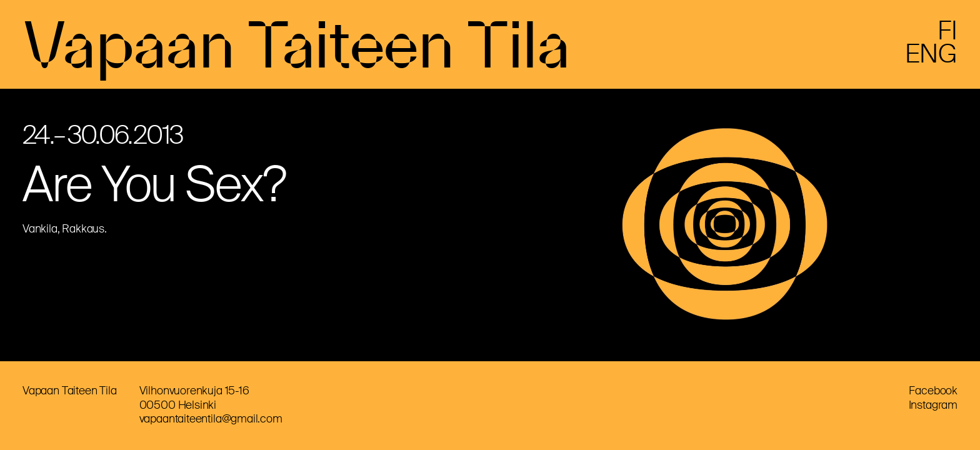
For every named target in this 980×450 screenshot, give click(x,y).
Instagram (933, 405)
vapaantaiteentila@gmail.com (211, 419)
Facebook (933, 391)
